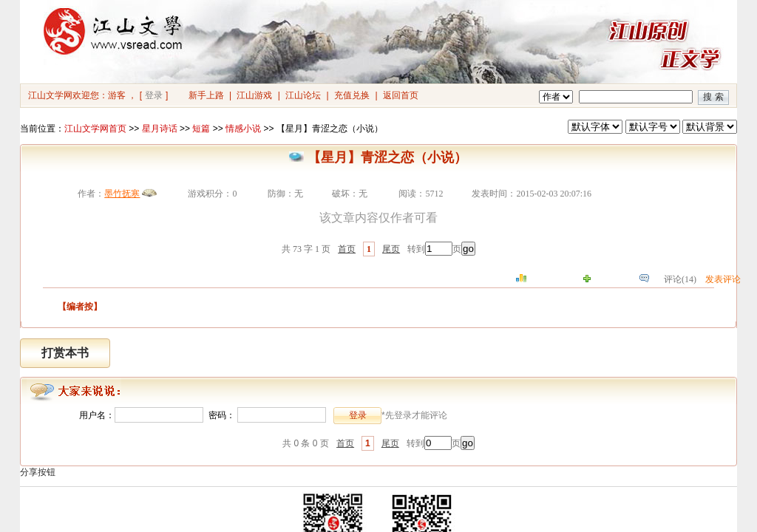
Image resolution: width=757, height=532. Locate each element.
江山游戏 (254, 95)
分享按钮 (38, 472)
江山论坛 (303, 95)
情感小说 (243, 129)
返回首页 (401, 95)
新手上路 (206, 95)
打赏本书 (65, 353)
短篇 (201, 129)
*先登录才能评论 (414, 415)
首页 (347, 249)
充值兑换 (352, 95)
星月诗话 (160, 129)
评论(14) (680, 279)
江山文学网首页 (95, 129)
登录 (154, 95)
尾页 (391, 249)
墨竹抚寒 (122, 194)
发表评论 (723, 279)
